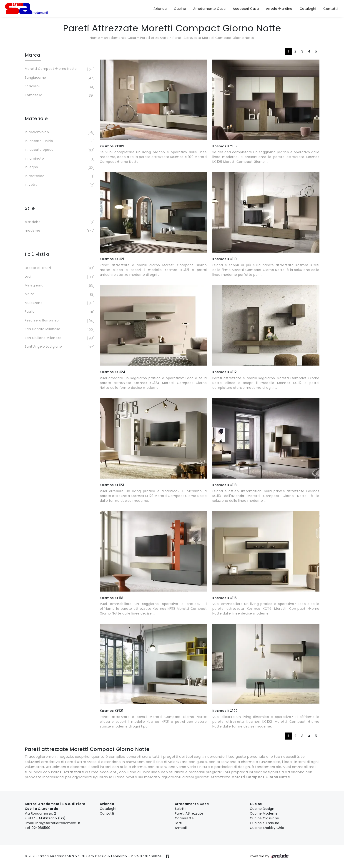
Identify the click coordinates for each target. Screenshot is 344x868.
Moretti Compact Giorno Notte (59, 69)
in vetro (59, 185)
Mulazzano (59, 303)
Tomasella (59, 95)
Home (95, 38)
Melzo (59, 294)
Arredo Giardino (279, 9)
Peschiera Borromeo (59, 321)
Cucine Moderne (264, 813)
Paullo (59, 312)
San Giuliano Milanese (59, 338)
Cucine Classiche (265, 818)
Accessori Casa (246, 9)
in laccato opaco (59, 150)
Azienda (160, 9)
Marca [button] (33, 55)
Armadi (181, 828)
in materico (59, 176)
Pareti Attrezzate (154, 38)
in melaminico (59, 133)
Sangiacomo (59, 78)
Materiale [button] (36, 118)
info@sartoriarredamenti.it (58, 823)
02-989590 (41, 828)
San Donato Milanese (59, 329)
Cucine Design (262, 809)
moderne (59, 231)
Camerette (184, 818)
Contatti (330, 9)
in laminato (59, 159)
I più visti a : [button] (38, 254)
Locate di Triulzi (59, 268)
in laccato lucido (59, 141)
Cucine (180, 9)
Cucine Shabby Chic (267, 828)
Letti (179, 823)
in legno (59, 168)
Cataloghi (308, 9)
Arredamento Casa (209, 9)
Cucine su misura (265, 823)
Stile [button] (30, 208)
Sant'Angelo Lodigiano (59, 347)
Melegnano (59, 286)
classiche (59, 222)
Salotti (180, 809)
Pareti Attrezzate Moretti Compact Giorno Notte (213, 38)
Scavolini (59, 87)
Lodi (59, 277)
